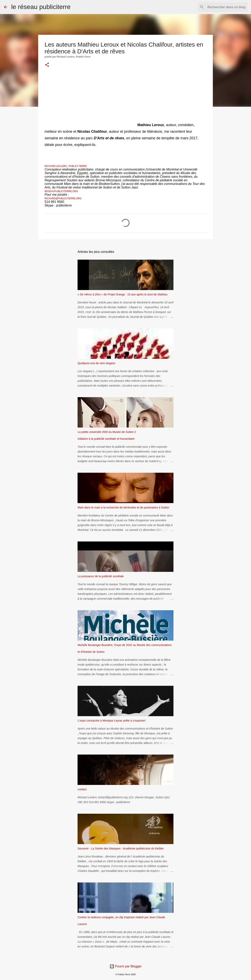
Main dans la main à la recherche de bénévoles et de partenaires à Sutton (123, 507)
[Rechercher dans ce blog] (227, 7)
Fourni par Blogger (126, 966)
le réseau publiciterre (41, 7)
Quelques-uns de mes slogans (96, 363)
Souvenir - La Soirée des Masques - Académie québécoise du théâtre (121, 848)
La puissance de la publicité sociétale (101, 576)
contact (82, 789)
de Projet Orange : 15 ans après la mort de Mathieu (123, 294)
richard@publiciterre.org (63, 198)
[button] (47, 65)
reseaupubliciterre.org (61, 191)
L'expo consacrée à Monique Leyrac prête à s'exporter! (112, 721)
